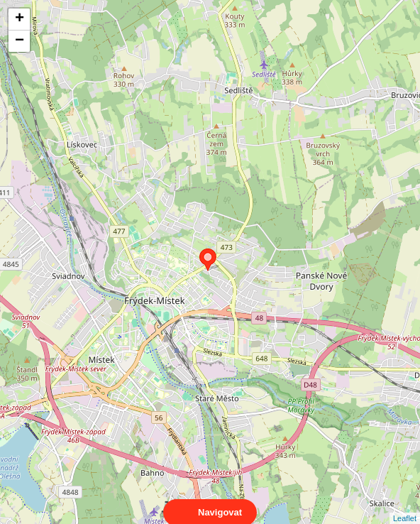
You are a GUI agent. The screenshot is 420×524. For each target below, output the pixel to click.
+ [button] (20, 19)
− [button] (20, 41)
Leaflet (405, 506)
